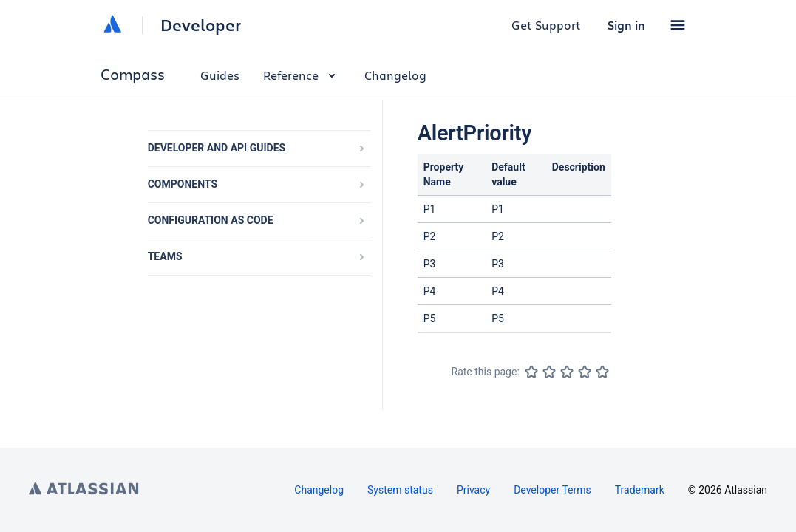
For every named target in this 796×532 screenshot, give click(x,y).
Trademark (640, 490)
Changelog (395, 75)
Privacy (473, 490)
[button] (678, 25)
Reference (302, 75)
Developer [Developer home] (201, 25)
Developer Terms (552, 490)
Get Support (546, 25)
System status (400, 490)
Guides (220, 75)
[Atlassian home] (112, 25)
